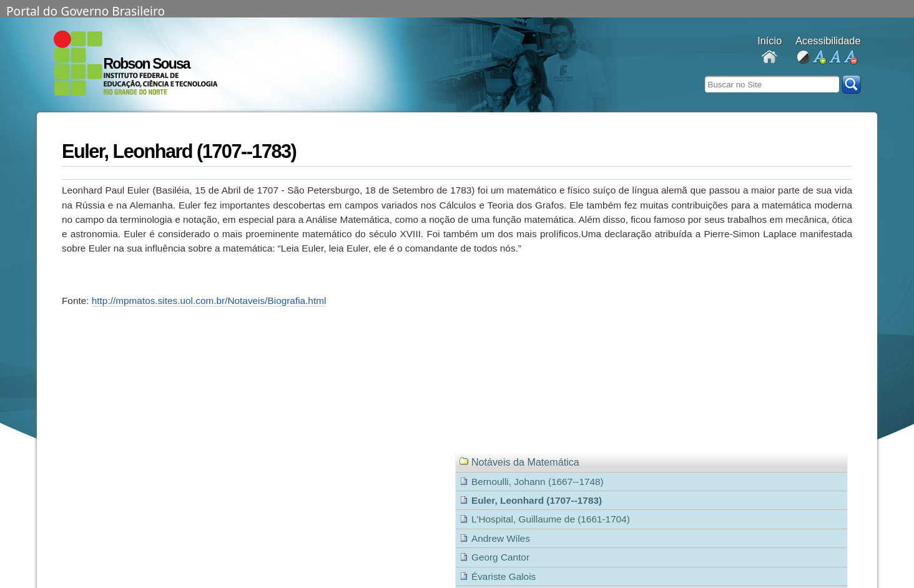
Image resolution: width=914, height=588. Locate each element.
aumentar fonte (819, 58)
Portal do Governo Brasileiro (86, 10)
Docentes (769, 58)
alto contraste (803, 58)
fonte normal (834, 58)
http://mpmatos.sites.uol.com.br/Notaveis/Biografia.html (209, 301)
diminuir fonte (850, 58)
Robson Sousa (147, 64)
